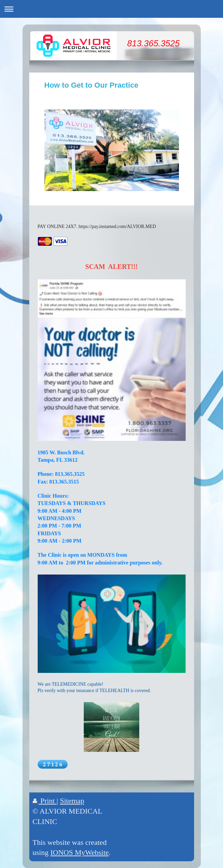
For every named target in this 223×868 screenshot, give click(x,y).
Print (45, 801)
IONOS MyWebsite (80, 852)
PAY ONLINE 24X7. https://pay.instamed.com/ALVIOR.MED (97, 226)
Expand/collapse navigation (112, 9)
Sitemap (72, 801)
